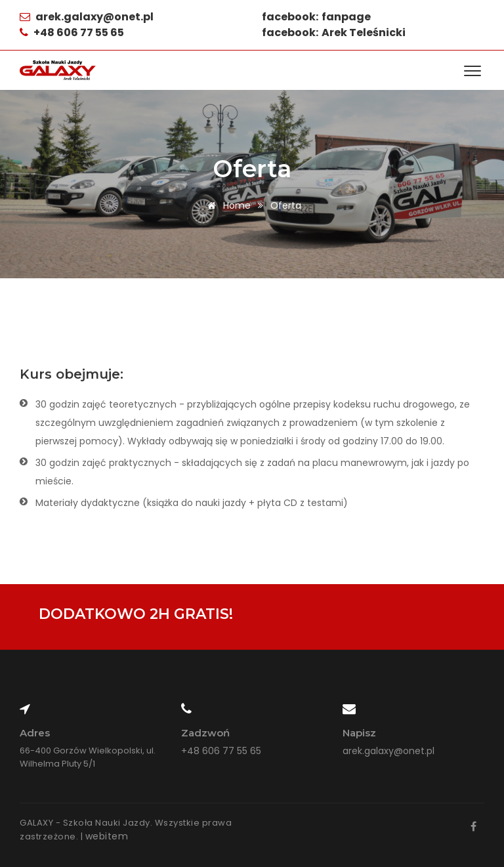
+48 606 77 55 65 (221, 751)
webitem (107, 836)
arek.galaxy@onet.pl (94, 17)
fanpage (346, 17)
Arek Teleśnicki (364, 32)
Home (227, 205)
